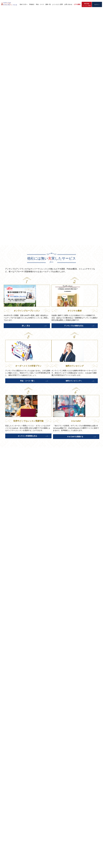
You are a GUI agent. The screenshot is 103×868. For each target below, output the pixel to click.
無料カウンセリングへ (18, 390)
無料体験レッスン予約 (87, 5)
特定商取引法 (44, 864)
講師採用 (75, 864)
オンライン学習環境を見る (51, 390)
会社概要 (36, 864)
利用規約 (68, 864)
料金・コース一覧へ (83, 330)
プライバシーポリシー (57, 864)
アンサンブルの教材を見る (51, 330)
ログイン (97, 5)
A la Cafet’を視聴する (83, 390)
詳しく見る (18, 330)
